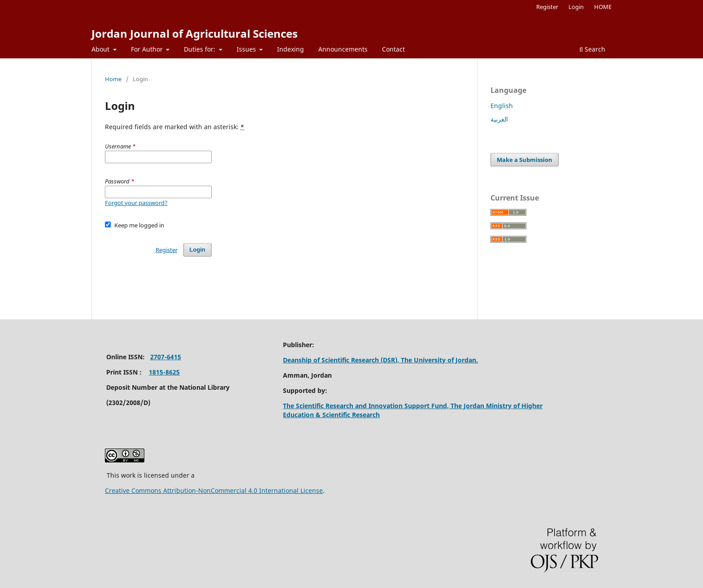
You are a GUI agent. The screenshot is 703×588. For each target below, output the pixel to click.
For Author (148, 49)
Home (113, 79)
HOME (603, 7)
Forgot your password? (136, 203)
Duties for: (200, 49)
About (101, 49)
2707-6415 (166, 357)
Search (592, 49)
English (502, 106)
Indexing (291, 49)
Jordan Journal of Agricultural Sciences (195, 33)
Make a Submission (525, 160)
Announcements (343, 49)
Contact (393, 49)
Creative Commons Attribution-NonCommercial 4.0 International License (214, 490)
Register (547, 7)
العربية (499, 119)
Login (576, 7)
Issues (247, 49)
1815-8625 (164, 372)
